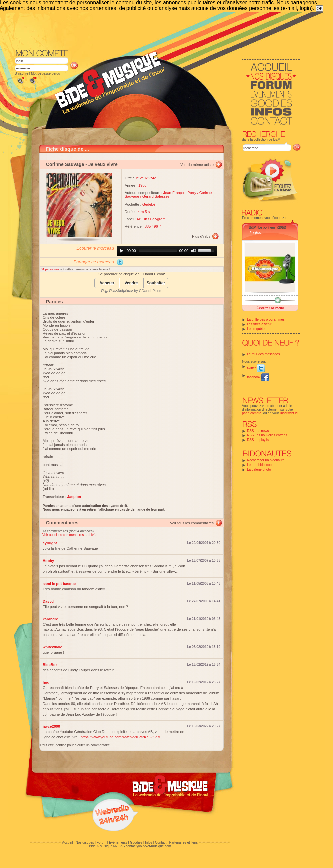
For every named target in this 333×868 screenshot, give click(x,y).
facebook (258, 377)
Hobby (48, 561)
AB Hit (142, 219)
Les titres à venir (259, 324)
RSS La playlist (258, 440)
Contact (161, 843)
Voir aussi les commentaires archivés (70, 535)
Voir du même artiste (197, 165)
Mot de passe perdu (45, 74)
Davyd (48, 601)
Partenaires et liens (184, 843)
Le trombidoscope (260, 465)
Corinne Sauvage (65, 164)
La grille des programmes (266, 319)
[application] (167, 251)
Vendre (131, 283)
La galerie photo (259, 470)
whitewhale (53, 647)
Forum (101, 843)
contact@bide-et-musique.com (148, 846)
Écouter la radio (270, 308)
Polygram (158, 219)
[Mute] (194, 251)
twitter (256, 368)
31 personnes (51, 269)
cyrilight (50, 543)
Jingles (255, 233)
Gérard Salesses (156, 196)
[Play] (122, 251)
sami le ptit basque (59, 584)
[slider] (158, 251)
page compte (252, 413)
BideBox (50, 665)
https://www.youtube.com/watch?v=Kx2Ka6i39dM (121, 737)
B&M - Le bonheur (262, 227)
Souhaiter (156, 283)
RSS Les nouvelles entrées (267, 435)
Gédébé (149, 204)
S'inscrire (21, 74)
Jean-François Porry (180, 193)
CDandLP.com (151, 291)
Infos (149, 843)
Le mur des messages (263, 354)
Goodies (136, 843)
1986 (142, 185)
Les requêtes (257, 329)
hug (46, 682)
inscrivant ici (289, 413)
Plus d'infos (201, 236)
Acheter (107, 283)
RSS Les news (258, 431)
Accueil (67, 843)
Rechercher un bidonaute (266, 460)
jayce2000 (51, 726)
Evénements (118, 843)
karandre (50, 619)
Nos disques (85, 843)
